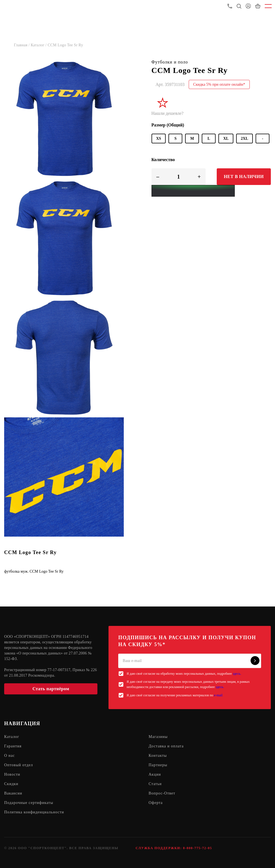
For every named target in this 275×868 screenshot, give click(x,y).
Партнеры (158, 765)
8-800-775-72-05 (197, 848)
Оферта (156, 803)
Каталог (12, 737)
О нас (10, 756)
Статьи (155, 784)
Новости (12, 774)
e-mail (218, 695)
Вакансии (13, 793)
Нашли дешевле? (168, 113)
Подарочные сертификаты (29, 803)
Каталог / (39, 45)
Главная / (22, 45)
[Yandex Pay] (193, 191)
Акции (155, 774)
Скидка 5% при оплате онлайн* (219, 84)
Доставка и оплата (166, 746)
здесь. (237, 674)
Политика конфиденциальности (34, 812)
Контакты (158, 756)
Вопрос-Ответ (162, 793)
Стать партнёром (51, 689)
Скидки (11, 784)
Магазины (158, 737)
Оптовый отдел (19, 765)
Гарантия (13, 746)
